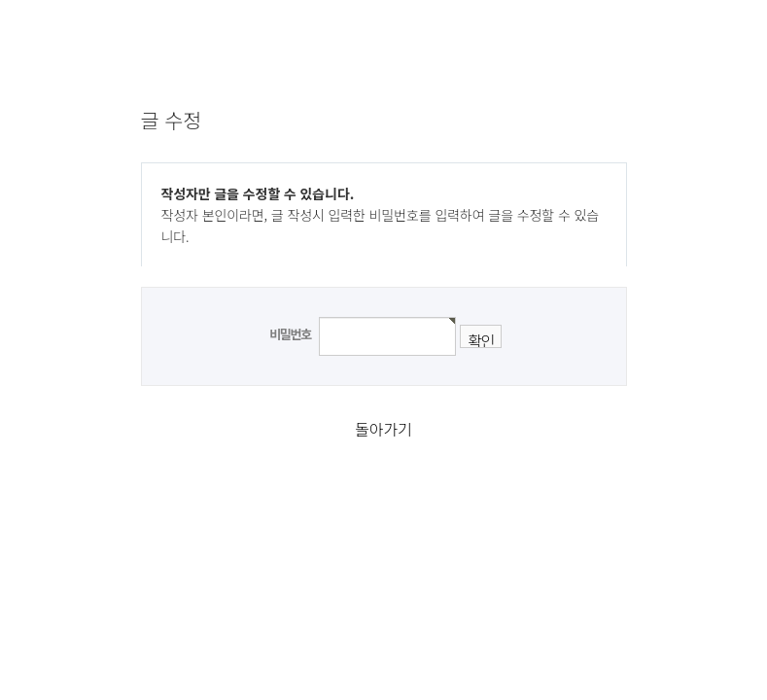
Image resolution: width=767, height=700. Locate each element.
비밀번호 (290, 334)
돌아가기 (383, 429)
